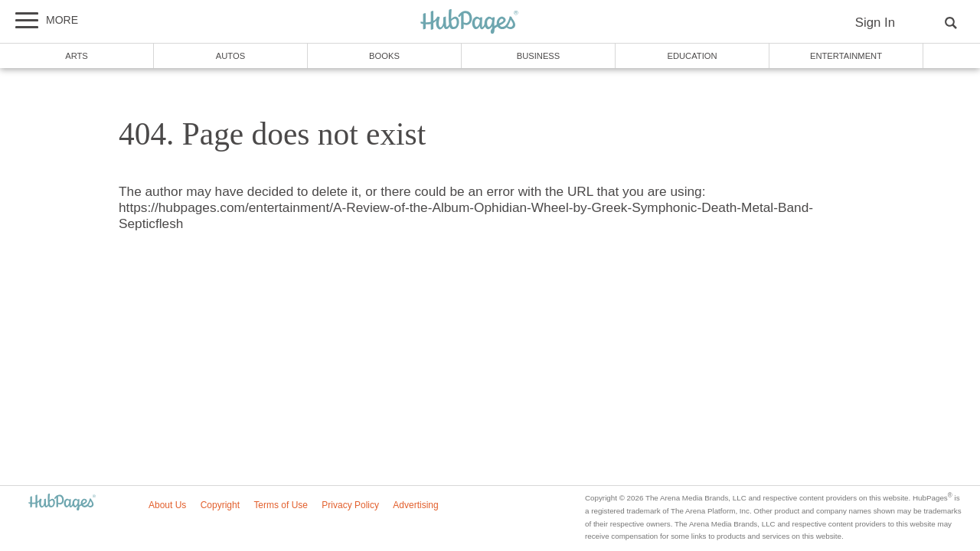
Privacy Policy (350, 505)
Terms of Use (281, 505)
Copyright (220, 505)
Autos (230, 56)
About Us (167, 505)
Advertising (415, 505)
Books (384, 56)
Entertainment (846, 56)
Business (539, 56)
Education (692, 56)
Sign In (875, 23)
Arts (77, 56)
